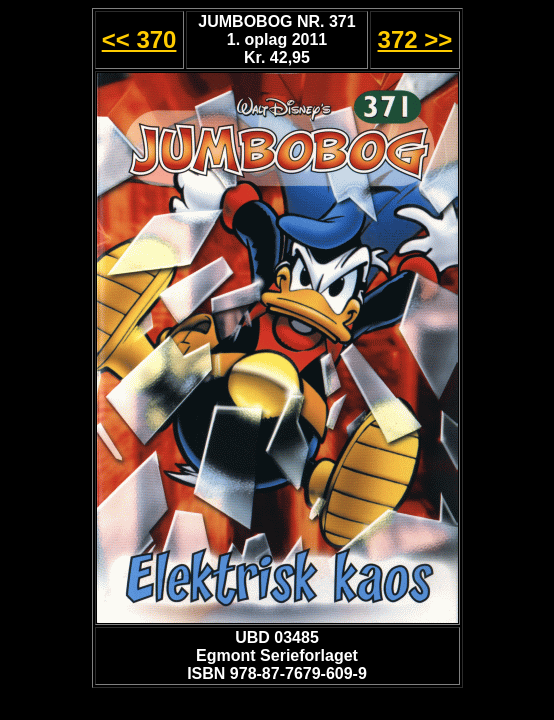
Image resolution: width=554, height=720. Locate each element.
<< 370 (139, 39)
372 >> (415, 39)
